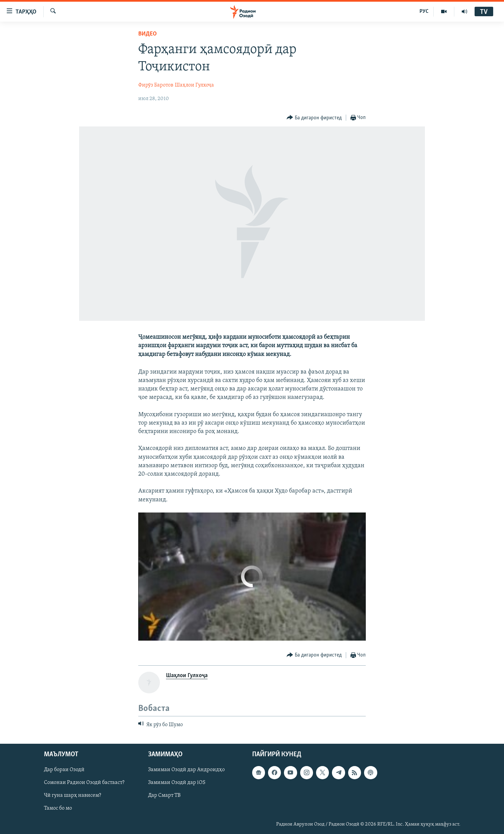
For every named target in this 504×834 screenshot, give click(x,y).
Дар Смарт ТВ (164, 796)
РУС (424, 11)
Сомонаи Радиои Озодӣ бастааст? (84, 783)
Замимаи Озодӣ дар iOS (177, 783)
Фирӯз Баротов (156, 85)
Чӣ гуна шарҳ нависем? (73, 796)
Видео (148, 34)
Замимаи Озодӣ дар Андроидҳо (186, 770)
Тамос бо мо (58, 809)
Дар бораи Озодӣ (64, 770)
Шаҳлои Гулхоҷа (194, 85)
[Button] (314, 118)
